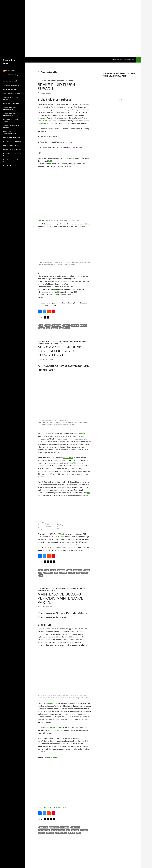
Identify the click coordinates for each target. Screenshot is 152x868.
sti (48, 328)
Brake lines (65, 827)
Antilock (61, 570)
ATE (84, 118)
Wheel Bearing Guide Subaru (12, 85)
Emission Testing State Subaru (12, 150)
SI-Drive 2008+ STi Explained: (12, 142)
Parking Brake (61, 833)
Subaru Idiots (9, 60)
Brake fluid (81, 637)
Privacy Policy (117, 60)
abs (47, 570)
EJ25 (59, 589)
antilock (82, 433)
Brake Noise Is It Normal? (11, 89)
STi (45, 343)
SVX (62, 328)
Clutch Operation (58, 830)
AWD (43, 341)
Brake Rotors (44, 830)
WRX (61, 343)
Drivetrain (52, 81)
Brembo (66, 325)
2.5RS (39, 81)
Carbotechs (50, 123)
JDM (77, 341)
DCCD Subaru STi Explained (12, 138)
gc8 (66, 81)
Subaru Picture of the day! (11, 81)
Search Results (129, 60)
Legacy (42, 328)
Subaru (55, 328)
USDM (57, 343)
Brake (48, 325)
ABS (89, 493)
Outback (50, 833)
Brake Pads (75, 827)
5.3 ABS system (76, 463)
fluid (50, 161)
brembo (45, 81)
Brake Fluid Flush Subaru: (56, 87)
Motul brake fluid (44, 120)
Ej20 (56, 341)
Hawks (40, 123)
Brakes (87, 570)
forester (60, 81)
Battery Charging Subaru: (11, 146)
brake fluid (68, 158)
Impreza (71, 81)
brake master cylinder (49, 703)
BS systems (69, 458)
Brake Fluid (41, 220)
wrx (67, 328)
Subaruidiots (10, 71)
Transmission (43, 590)
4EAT (41, 570)
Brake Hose (54, 827)
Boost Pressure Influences (11, 103)
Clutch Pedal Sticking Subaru (12, 93)
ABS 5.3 (57, 436)
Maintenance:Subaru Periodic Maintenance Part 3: (61, 598)
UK (54, 343)
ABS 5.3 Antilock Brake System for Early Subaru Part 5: (61, 351)
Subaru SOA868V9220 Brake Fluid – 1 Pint (54, 807)
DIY (41, 573)
